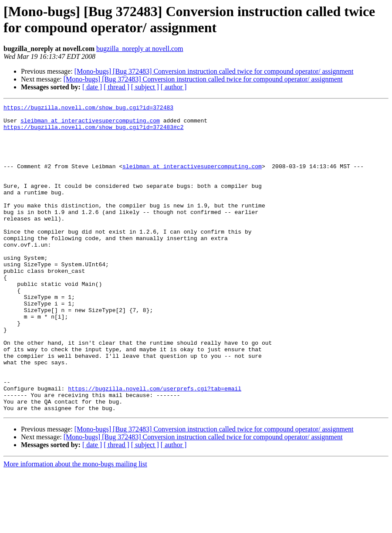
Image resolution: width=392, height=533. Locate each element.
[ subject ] (145, 87)
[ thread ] (117, 87)
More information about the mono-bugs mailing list (75, 525)
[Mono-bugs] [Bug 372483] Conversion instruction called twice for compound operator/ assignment (214, 71)
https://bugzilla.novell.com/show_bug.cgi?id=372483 (88, 109)
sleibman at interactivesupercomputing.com (90, 124)
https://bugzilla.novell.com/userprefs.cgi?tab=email (155, 446)
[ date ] (92, 87)
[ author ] (174, 87)
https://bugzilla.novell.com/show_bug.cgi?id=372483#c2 (93, 132)
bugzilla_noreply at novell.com (140, 49)
